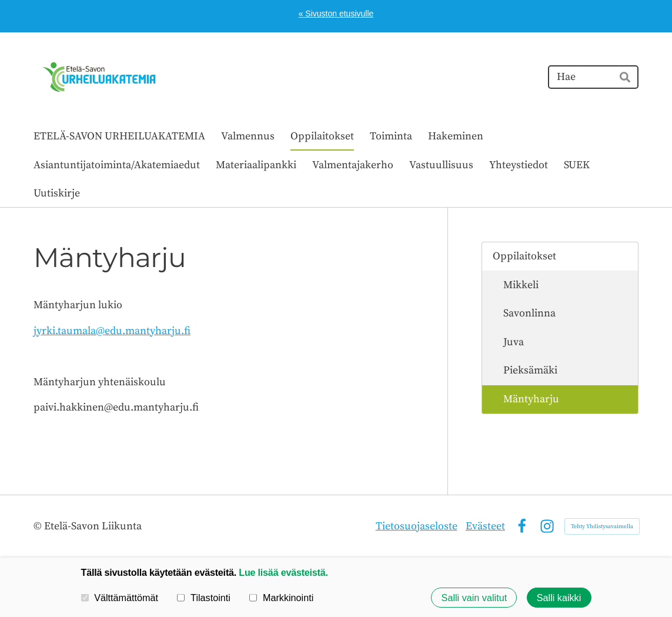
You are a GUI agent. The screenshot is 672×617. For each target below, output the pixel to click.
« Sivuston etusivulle (336, 14)
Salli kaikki (559, 598)
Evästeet (485, 526)
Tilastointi (203, 598)
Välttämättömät (120, 598)
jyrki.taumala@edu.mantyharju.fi (112, 331)
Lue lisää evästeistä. (283, 572)
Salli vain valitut (474, 598)
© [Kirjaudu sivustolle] (39, 526)
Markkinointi (281, 598)
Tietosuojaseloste (417, 526)
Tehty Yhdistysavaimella (602, 526)
